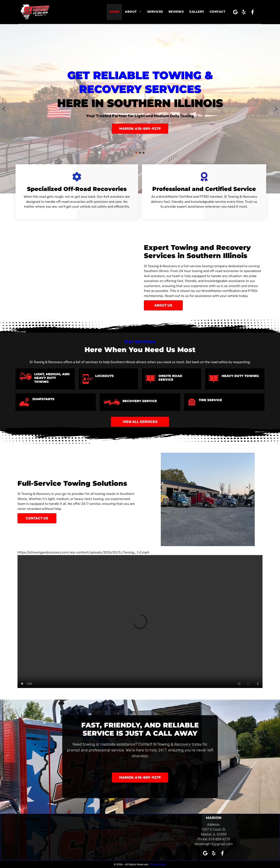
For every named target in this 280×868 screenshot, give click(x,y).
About (135, 12)
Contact (218, 12)
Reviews (176, 12)
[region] (140, 109)
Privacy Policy (158, 864)
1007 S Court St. (214, 829)
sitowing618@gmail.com (214, 844)
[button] (235, 12)
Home (114, 12)
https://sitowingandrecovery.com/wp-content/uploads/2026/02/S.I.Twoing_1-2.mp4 (83, 552)
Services (155, 12)
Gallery (197, 12)
